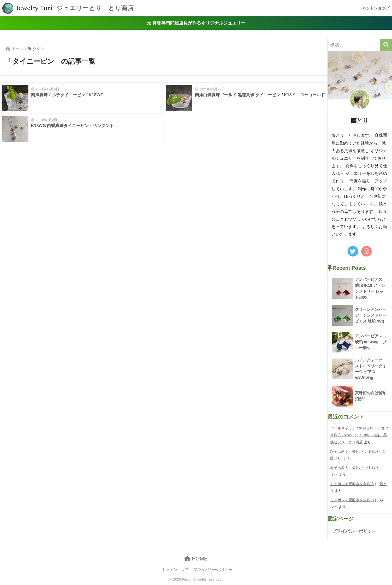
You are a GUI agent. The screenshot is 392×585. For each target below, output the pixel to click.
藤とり (336, 458)
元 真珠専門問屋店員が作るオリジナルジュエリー (196, 23)
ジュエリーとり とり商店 (68, 8)
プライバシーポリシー (354, 531)
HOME (196, 559)
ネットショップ (376, 8)
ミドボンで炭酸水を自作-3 (352, 484)
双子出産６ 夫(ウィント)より (355, 451)
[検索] (386, 45)
